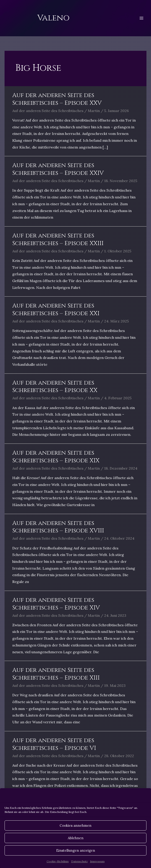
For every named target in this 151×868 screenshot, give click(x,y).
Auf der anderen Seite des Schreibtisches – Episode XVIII (58, 527)
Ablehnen (76, 838)
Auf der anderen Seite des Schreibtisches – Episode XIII (56, 674)
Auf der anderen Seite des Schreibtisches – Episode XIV (56, 604)
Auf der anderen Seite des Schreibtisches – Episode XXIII (58, 240)
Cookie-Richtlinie (58, 861)
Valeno (53, 18)
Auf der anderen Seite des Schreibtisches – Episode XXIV (58, 169)
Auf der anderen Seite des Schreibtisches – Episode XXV (57, 99)
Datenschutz (79, 861)
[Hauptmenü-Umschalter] (141, 18)
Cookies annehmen (75, 825)
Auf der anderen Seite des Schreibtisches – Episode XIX (56, 457)
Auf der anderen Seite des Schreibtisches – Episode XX (55, 387)
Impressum (97, 861)
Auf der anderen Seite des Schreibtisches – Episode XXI (56, 310)
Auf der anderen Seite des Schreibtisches (48, 111)
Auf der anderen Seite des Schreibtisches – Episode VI (54, 744)
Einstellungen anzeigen (76, 850)
